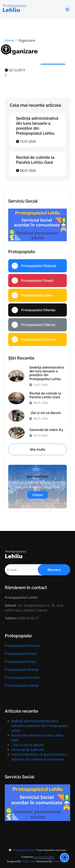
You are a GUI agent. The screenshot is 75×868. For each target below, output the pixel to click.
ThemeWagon (60, 861)
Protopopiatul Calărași (22, 686)
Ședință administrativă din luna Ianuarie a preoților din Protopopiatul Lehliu (37, 126)
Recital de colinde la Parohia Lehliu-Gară (35, 160)
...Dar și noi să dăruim (45, 413)
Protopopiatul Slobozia (22, 646)
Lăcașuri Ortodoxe (44, 857)
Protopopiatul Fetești (21, 654)
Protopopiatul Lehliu (20, 662)
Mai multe (38, 449)
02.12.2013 (15, 70)
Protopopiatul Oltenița (22, 670)
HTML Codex (28, 861)
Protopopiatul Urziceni (22, 678)
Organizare (21, 51)
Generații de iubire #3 (46, 430)
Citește (38, 495)
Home (9, 40)
